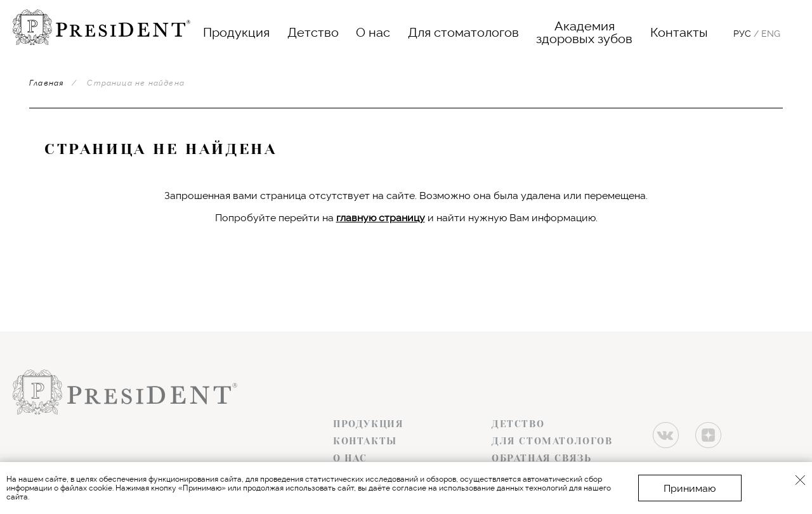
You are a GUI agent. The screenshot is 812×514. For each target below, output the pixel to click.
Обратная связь (541, 458)
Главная (46, 83)
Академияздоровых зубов (584, 32)
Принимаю (690, 488)
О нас (373, 32)
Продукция (236, 32)
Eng (771, 34)
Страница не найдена (136, 83)
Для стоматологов (463, 32)
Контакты (679, 32)
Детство (313, 32)
